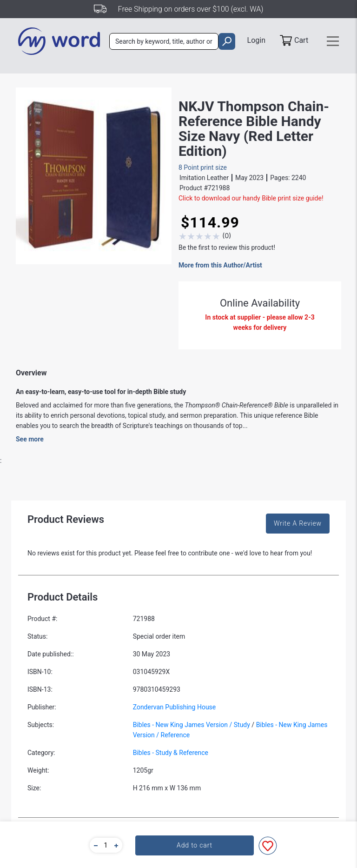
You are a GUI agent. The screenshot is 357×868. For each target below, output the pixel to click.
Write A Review (298, 523)
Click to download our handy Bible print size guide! (251, 198)
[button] (94, 845)
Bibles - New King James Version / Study (192, 725)
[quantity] (106, 845)
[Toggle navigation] (333, 41)
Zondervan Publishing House (175, 707)
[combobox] (164, 41)
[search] (227, 41)
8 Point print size (203, 167)
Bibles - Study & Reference (171, 753)
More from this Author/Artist (220, 265)
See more (30, 439)
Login (256, 40)
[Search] (164, 41)
